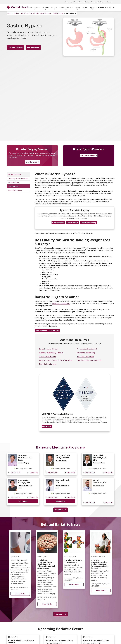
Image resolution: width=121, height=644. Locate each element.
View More (60, 510)
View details (33, 473)
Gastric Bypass (13, 186)
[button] (114, 8)
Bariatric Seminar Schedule (49, 349)
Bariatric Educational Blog (86, 353)
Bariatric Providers (89, 155)
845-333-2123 (14, 473)
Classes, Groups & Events (81, 2)
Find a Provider (35, 48)
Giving (77, 7)
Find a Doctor (35, 7)
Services (54, 7)
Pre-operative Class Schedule (87, 349)
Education (110, 2)
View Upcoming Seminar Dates (47, 330)
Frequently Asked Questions (18, 179)
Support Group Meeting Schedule (51, 353)
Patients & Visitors (66, 7)
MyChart (93, 7)
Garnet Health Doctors (98, 2)
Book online (23, 501)
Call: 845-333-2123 (15, 48)
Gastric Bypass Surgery (47, 356)
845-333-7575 (14, 497)
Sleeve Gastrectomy (15, 190)
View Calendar (32, 162)
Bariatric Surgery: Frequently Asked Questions (56, 360)
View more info (23, 464)
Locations (46, 7)
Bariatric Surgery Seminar (61, 303)
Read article (20, 564)
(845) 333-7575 (52, 497)
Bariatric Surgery (15, 174)
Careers (85, 7)
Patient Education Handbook (87, 360)
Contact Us (68, 2)
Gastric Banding (14, 182)
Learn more (47, 426)
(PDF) (99, 360)
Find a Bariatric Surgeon (48, 364)
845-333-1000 (103, 8)
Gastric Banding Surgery (86, 356)
